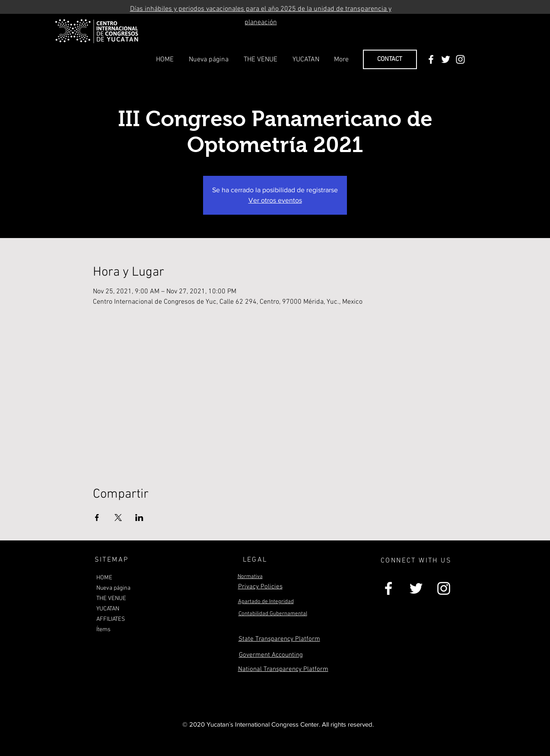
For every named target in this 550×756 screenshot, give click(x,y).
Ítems (103, 630)
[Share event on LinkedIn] (139, 518)
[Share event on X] (118, 518)
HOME (104, 578)
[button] (261, 60)
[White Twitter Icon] (446, 59)
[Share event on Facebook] (97, 518)
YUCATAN (108, 609)
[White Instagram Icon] (460, 59)
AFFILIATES (111, 619)
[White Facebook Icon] (431, 59)
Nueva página (113, 588)
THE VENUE (111, 599)
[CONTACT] (390, 59)
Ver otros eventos (275, 200)
